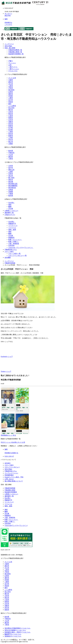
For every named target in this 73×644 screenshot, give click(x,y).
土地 (10, 65)
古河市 (11, 166)
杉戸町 (11, 128)
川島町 (11, 144)
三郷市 (11, 98)
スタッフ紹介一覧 (14, 254)
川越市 (11, 80)
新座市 (11, 126)
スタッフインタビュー (12, 467)
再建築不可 (12, 224)
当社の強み (8, 46)
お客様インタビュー (11, 211)
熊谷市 (11, 114)
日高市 (11, 174)
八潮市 (11, 132)
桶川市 (11, 110)
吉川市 (11, 100)
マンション (12, 63)
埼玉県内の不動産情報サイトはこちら (17, 628)
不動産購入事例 (10, 490)
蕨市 (10, 104)
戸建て (11, 61)
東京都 (11, 182)
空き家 (11, 209)
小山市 (11, 155)
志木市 (11, 120)
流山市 (11, 176)
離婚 (10, 207)
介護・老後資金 (14, 244)
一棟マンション (14, 69)
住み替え (11, 203)
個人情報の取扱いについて (14, 481)
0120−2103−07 (9, 456)
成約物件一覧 (9, 213)
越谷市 (11, 82)
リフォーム (12, 228)
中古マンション (6, 442)
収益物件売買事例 (11, 492)
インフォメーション (11, 473)
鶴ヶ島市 (11, 178)
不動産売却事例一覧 (15, 50)
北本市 (11, 112)
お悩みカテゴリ (10, 215)
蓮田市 (11, 94)
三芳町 (11, 138)
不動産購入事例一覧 (15, 52)
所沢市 (11, 124)
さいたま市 (12, 78)
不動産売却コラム (11, 250)
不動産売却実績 (10, 488)
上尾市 (11, 86)
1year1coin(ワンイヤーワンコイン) (16, 525)
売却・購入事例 (10, 48)
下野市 (11, 159)
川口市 (11, 84)
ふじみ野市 (12, 106)
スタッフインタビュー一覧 (17, 256)
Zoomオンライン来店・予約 (14, 477)
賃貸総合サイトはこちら (13, 636)
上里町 (11, 172)
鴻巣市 (11, 122)
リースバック (13, 226)
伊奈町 (11, 96)
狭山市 (11, 142)
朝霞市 (11, 118)
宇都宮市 (11, 153)
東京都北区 (12, 188)
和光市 (11, 134)
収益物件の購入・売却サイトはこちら (17, 632)
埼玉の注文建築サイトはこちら (15, 630)
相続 (10, 205)
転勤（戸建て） (14, 242)
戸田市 (11, 88)
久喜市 (11, 116)
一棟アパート (13, 67)
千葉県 (11, 194)
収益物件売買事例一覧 (16, 54)
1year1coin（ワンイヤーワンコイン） (21, 248)
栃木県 (11, 151)
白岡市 (11, 92)
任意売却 (11, 246)
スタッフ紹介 (9, 252)
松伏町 (11, 130)
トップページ (9, 44)
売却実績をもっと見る (8, 435)
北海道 (11, 190)
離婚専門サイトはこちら (13, 634)
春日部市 (11, 90)
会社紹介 (8, 463)
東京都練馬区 (13, 186)
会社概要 (8, 257)
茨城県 (11, 192)
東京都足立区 (13, 184)
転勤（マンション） (15, 240)
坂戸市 (11, 168)
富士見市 (11, 108)
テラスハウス (13, 71)
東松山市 (11, 170)
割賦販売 (11, 238)
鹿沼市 (11, 157)
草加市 (11, 102)
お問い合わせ (9, 479)
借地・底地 (12, 230)
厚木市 (11, 180)
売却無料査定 (9, 475)
